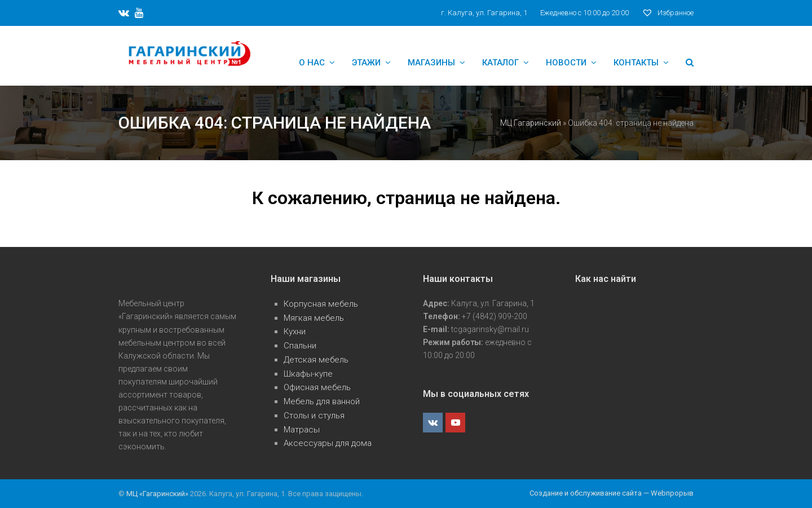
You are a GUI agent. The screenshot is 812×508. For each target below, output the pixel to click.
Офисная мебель (317, 387)
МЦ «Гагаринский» (158, 494)
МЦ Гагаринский (531, 123)
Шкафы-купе (308, 374)
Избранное (668, 13)
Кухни (295, 332)
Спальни (300, 346)
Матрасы (302, 430)
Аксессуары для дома (328, 443)
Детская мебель (316, 360)
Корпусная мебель (321, 304)
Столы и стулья (314, 416)
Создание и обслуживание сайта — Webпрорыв (612, 493)
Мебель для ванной (322, 401)
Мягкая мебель (314, 318)
